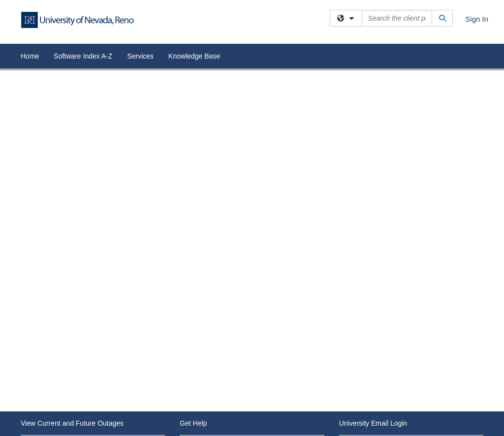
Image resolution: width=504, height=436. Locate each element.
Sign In (477, 19)
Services (140, 56)
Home (30, 56)
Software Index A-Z (83, 56)
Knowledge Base (194, 56)
